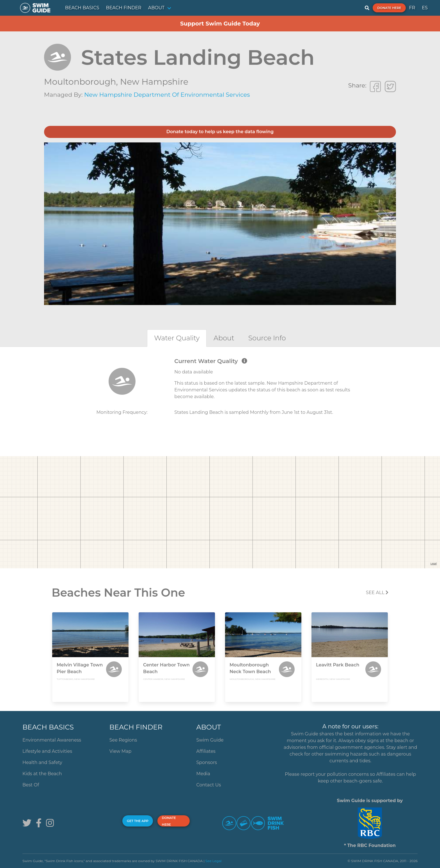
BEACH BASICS (82, 8)
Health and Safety (42, 762)
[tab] (177, 338)
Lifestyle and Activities (47, 751)
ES (425, 8)
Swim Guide (210, 740)
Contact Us (209, 785)
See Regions (123, 740)
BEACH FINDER (124, 8)
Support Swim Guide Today (220, 24)
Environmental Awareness (52, 740)
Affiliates (206, 751)
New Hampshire (154, 82)
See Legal (214, 861)
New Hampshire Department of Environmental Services (167, 95)
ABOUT (156, 8)
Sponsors (207, 762)
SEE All (377, 593)
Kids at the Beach (42, 774)
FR (412, 8)
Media (203, 774)
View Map (121, 751)
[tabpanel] (220, 393)
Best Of (31, 785)
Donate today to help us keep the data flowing (220, 132)
